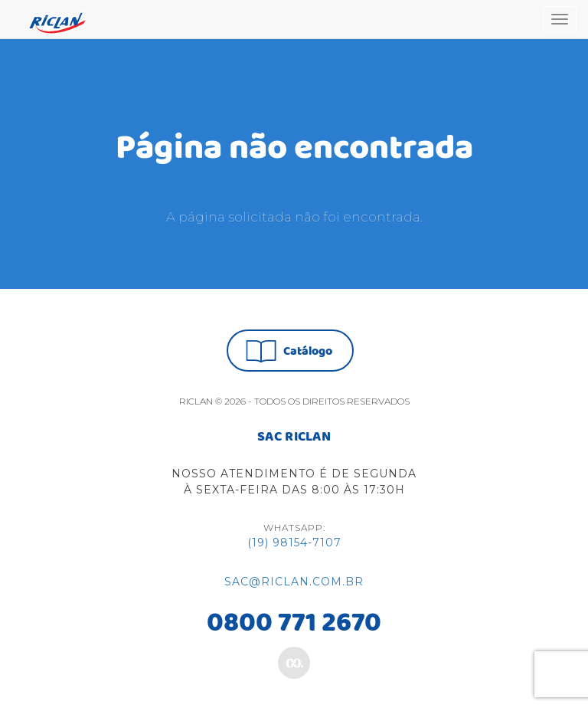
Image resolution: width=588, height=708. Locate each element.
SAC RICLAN (294, 438)
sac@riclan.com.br (294, 582)
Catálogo (289, 351)
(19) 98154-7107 (294, 542)
